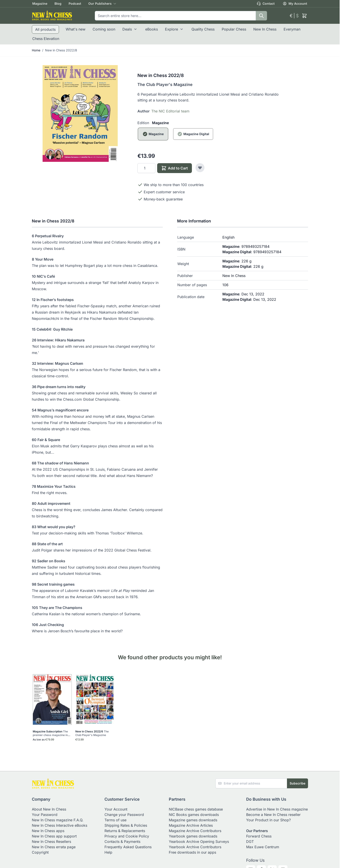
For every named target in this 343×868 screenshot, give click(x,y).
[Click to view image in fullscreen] (80, 113)
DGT (250, 842)
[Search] (261, 16)
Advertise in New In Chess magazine (277, 809)
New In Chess (265, 29)
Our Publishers (100, 3)
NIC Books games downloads (194, 815)
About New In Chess (49, 809)
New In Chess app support (54, 836)
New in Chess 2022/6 (92, 733)
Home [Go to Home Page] (36, 50)
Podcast (75, 3)
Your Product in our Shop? (268, 820)
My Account (295, 4)
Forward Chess (259, 836)
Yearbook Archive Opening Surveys (199, 842)
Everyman (292, 29)
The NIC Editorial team (170, 111)
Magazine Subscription (51, 733)
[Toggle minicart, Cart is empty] (304, 16)
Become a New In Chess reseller (273, 815)
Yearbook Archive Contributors (195, 847)
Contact (266, 4)
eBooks (152, 29)
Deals (127, 29)
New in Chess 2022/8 (61, 50)
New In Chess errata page (54, 847)
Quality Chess (203, 29)
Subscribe (297, 783)
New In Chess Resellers (51, 842)
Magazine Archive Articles (191, 825)
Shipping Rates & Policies (126, 825)
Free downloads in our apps (192, 852)
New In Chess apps (48, 831)
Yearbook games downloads (193, 836)
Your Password (45, 815)
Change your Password (124, 815)
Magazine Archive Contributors (195, 831)
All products (45, 29)
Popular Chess (234, 29)
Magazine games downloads (193, 820)
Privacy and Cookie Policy (127, 836)
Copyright (40, 852)
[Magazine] (153, 139)
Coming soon (104, 29)
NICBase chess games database (196, 809)
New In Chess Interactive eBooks (60, 825)
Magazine (40, 3)
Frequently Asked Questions (128, 847)
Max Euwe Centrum (263, 847)
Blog (58, 3)
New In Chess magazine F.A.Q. (58, 820)
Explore (171, 29)
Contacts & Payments (122, 842)
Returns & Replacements (125, 831)
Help (108, 852)
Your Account (116, 809)
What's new (76, 29)
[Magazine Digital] (193, 139)
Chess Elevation (46, 39)
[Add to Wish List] (200, 168)
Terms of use (115, 820)
